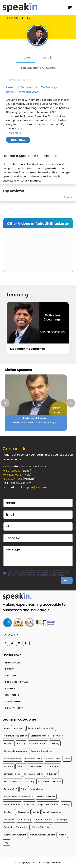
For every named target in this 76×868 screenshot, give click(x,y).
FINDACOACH (11, 663)
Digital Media (35, 766)
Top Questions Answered (38, 68)
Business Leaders (38, 743)
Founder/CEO (11, 789)
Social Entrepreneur (52, 812)
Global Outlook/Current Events (19, 797)
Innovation (29, 804)
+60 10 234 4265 (12, 479)
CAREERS (9, 688)
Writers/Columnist (41, 827)
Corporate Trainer (34, 759)
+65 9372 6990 (12, 471)
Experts (14, 18)
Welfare (63, 835)
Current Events (53, 759)
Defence (21, 766)
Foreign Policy (36, 789)
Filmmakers (44, 781)
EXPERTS (8, 669)
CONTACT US (11, 695)
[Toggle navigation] (72, 7)
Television (9, 820)
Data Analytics (28, 92)
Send (67, 580)
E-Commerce (52, 766)
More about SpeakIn (16, 682)
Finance (57, 781)
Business (9, 743)
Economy (30, 781)
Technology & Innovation (16, 827)
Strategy (66, 804)
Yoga (7, 842)
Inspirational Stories (48, 804)
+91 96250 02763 (13, 475)
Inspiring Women (12, 804)
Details (47, 58)
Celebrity (55, 743)
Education (52, 774)
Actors (7, 728)
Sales (10, 92)
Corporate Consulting (41, 751)
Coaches (9, 766)
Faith (23, 789)
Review (68, 197)
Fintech (11, 87)
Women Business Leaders (42, 835)
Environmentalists (13, 781)
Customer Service (13, 759)
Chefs (67, 759)
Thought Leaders (43, 820)
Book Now (18, 140)
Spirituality (9, 812)
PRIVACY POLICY (13, 708)
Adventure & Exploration (16, 736)
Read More (14, 133)
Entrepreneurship (12, 774)
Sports (36, 812)
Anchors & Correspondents (41, 728)
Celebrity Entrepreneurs (15, 751)
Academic (19, 728)
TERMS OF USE (11, 701)
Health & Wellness (46, 797)
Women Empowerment (15, 835)
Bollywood (58, 736)
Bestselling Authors (40, 736)
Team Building (25, 820)
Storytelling (24, 812)
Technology (29, 87)
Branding (21, 743)
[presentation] (5, 403)
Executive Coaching (34, 774)
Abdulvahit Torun (38, 418)
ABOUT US (9, 675)
